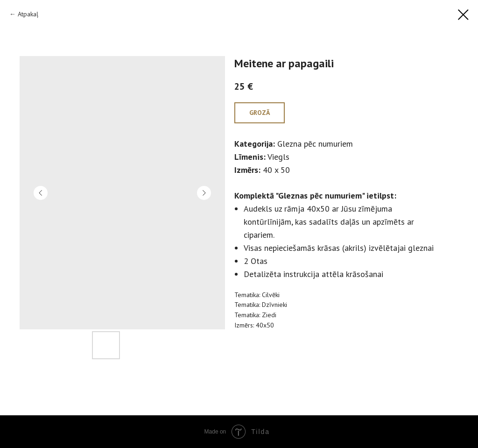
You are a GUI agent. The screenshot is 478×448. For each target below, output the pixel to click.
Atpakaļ (28, 14)
